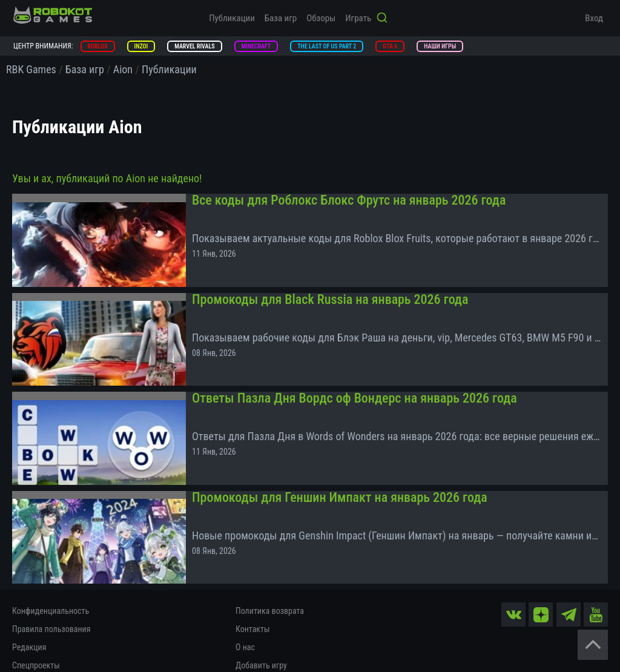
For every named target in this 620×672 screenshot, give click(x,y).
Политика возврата (270, 578)
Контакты (253, 596)
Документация (38, 651)
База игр (281, 18)
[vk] (514, 581)
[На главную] (53, 15)
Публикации (232, 18)
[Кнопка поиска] (382, 19)
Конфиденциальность (51, 578)
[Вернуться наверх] (593, 645)
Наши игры (440, 46)
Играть (358, 18)
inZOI (141, 46)
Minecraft (256, 46)
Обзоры (321, 18)
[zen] (541, 581)
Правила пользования (51, 596)
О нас (245, 614)
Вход (594, 18)
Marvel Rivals (194, 46)
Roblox (98, 46)
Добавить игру (261, 633)
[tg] (569, 581)
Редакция (29, 614)
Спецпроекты (36, 633)
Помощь (250, 651)
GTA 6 (390, 46)
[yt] (596, 581)
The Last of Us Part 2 (327, 46)
